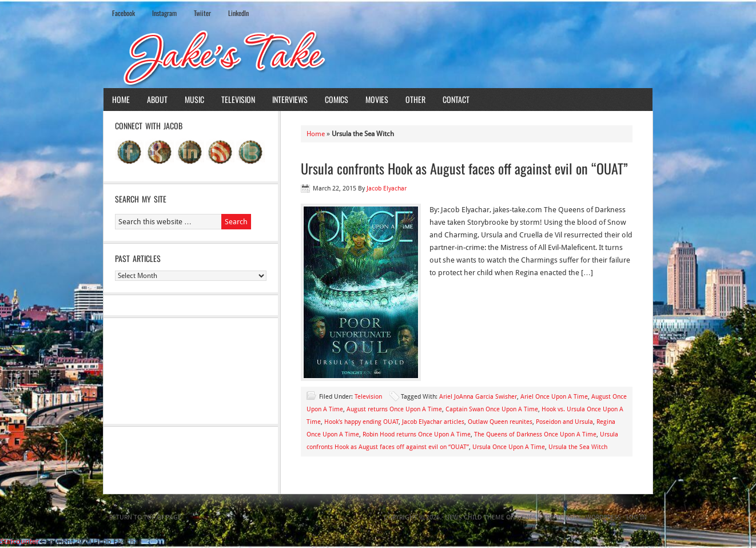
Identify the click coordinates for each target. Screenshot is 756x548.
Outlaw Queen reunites (500, 422)
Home (121, 99)
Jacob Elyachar (387, 188)
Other (415, 99)
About (157, 99)
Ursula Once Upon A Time (509, 447)
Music (194, 99)
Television (238, 99)
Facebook (124, 13)
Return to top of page (145, 517)
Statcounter (19, 541)
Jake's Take (378, 57)
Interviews (290, 99)
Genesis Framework (549, 517)
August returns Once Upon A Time (394, 409)
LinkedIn (238, 13)
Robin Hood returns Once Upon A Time (417, 434)
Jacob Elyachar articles (433, 422)
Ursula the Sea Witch (578, 447)
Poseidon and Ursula (564, 422)
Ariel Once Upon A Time (554, 397)
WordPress (603, 517)
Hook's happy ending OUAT (361, 422)
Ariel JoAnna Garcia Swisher (478, 397)
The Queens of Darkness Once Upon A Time (535, 434)
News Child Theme (475, 517)
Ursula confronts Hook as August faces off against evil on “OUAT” (464, 168)
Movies (377, 99)
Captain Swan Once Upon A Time (492, 409)
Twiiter (202, 13)
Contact (456, 99)
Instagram (164, 13)
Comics (337, 99)
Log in (636, 517)
